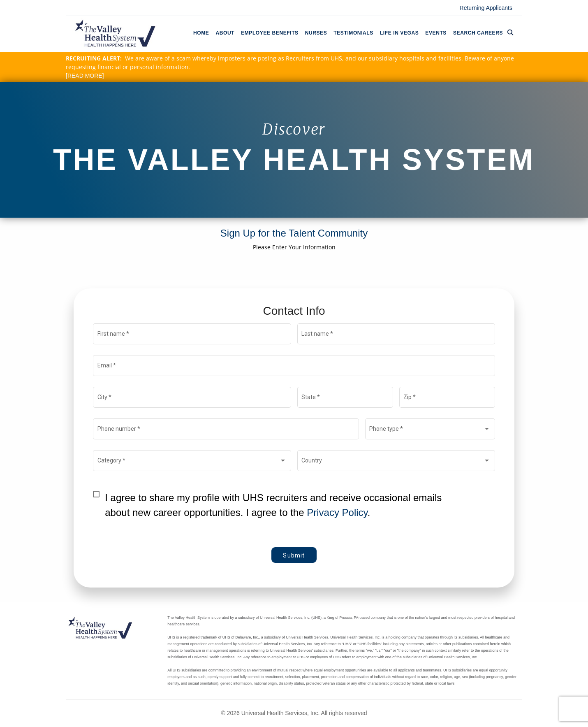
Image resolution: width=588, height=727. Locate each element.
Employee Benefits (270, 33)
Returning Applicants (486, 8)
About (225, 33)
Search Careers (483, 32)
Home (201, 33)
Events (436, 33)
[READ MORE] (85, 76)
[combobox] (430, 430)
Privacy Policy (337, 512)
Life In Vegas (399, 33)
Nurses (316, 33)
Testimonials (353, 33)
